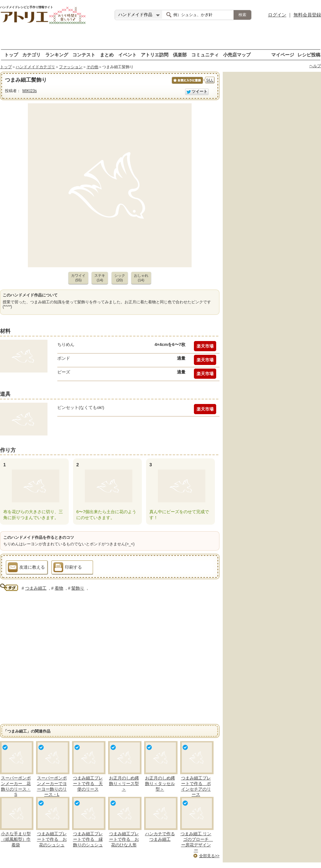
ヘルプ (315, 66)
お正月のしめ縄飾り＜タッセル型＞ (160, 784)
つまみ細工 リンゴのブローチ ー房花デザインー (197, 842)
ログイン (277, 15)
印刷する (68, 568)
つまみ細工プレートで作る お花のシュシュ (52, 839)
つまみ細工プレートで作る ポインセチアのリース (196, 786)
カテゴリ (31, 55)
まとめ (107, 55)
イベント (127, 55)
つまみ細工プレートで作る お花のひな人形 (124, 839)
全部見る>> (209, 856)
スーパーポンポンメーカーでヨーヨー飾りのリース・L (52, 786)
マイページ (283, 55)
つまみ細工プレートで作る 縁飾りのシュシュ (88, 839)
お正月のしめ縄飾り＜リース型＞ (124, 784)
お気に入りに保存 (187, 84)
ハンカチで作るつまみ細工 (160, 837)
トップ (11, 55)
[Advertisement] (161, 39)
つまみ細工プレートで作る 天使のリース (88, 784)
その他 (92, 67)
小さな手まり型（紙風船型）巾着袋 (16, 839)
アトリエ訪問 (155, 55)
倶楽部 (180, 55)
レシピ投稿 (309, 55)
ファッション (71, 67)
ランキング (57, 55)
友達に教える (26, 568)
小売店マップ (237, 55)
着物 (59, 588)
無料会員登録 (307, 15)
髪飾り (78, 588)
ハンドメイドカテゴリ (35, 67)
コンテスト (84, 55)
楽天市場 (205, 346)
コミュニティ (205, 55)
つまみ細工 (36, 588)
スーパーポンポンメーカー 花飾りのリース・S (16, 786)
